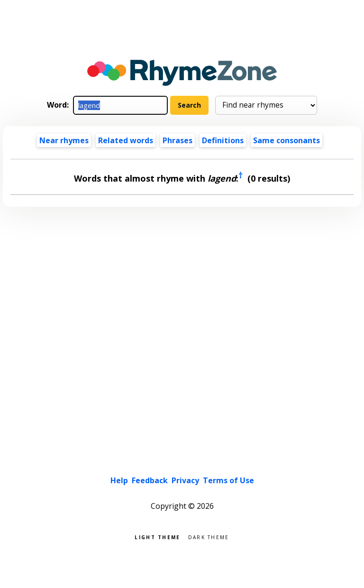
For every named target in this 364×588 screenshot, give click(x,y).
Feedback (150, 480)
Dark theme (209, 537)
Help (119, 480)
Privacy (185, 480)
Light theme (157, 537)
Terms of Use (228, 480)
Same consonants (287, 140)
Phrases (177, 140)
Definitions (223, 140)
